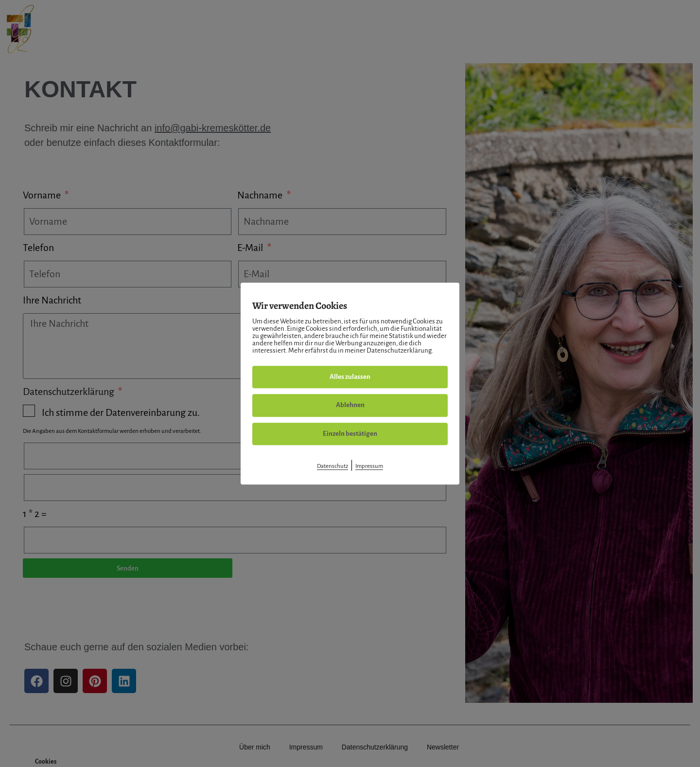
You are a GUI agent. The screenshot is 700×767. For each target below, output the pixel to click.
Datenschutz (332, 466)
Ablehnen (350, 405)
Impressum (369, 466)
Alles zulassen (350, 377)
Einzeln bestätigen (350, 434)
